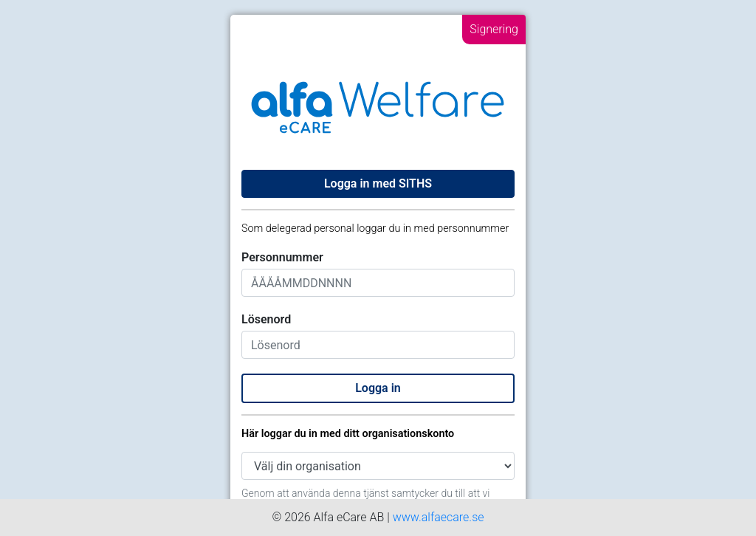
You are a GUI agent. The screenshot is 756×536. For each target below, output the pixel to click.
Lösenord (266, 319)
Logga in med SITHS (378, 183)
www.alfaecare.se (439, 517)
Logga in (378, 388)
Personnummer (282, 257)
